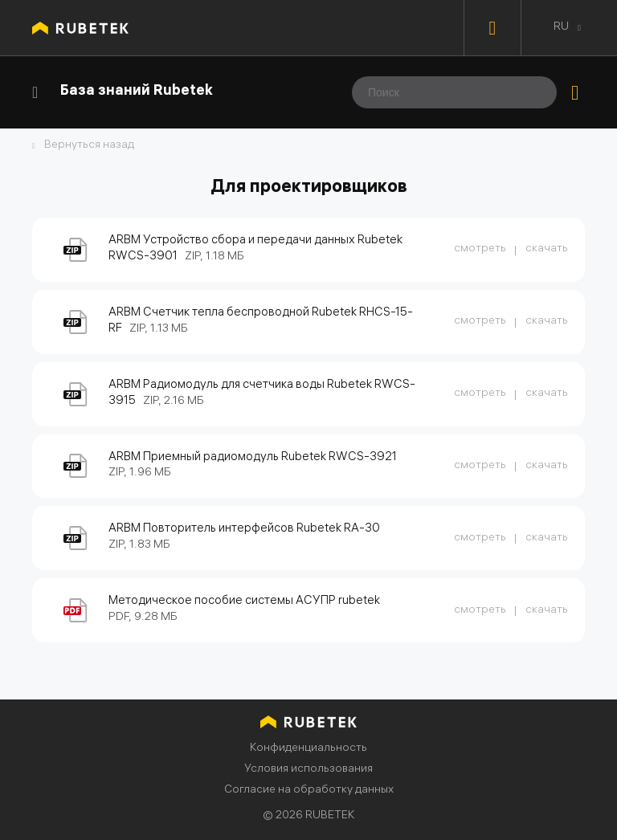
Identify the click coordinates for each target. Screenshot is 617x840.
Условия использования (308, 770)
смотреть (480, 249)
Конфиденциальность (308, 749)
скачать (547, 249)
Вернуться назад (89, 146)
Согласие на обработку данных (309, 791)
